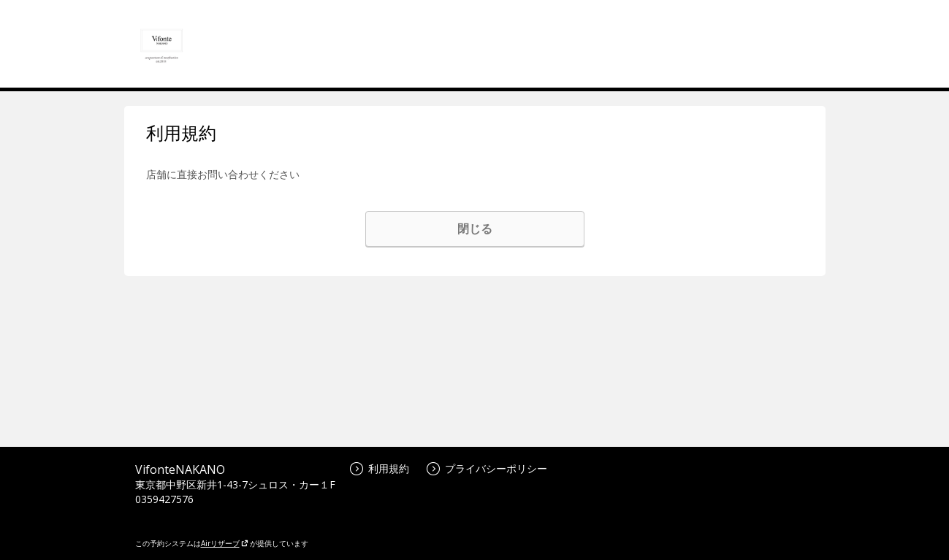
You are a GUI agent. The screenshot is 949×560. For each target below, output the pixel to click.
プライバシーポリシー (487, 468)
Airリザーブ (225, 543)
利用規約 (380, 468)
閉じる (475, 229)
